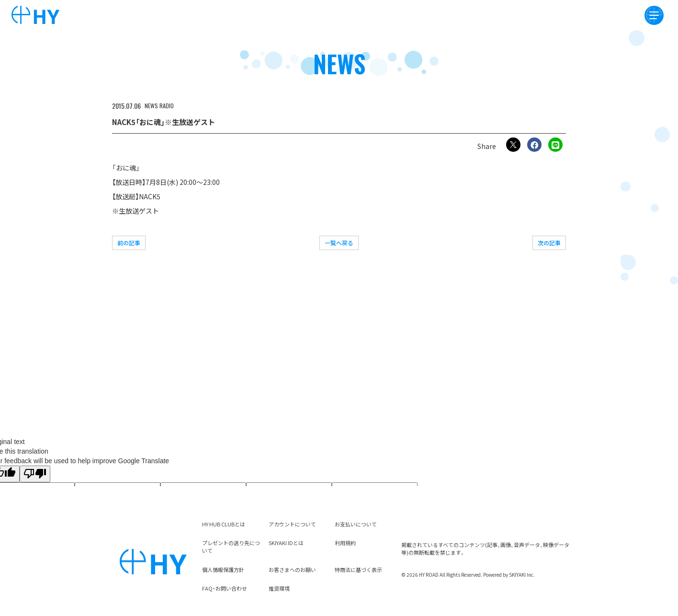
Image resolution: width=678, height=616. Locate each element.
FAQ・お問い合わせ (225, 588)
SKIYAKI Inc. (522, 575)
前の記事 (129, 243)
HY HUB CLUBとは (224, 524)
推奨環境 (279, 588)
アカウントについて (292, 524)
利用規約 (345, 543)
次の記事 (549, 243)
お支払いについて (356, 524)
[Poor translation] (35, 474)
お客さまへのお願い (292, 570)
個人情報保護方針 (223, 570)
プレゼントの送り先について (231, 547)
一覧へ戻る (339, 243)
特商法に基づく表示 (358, 570)
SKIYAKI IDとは (286, 543)
